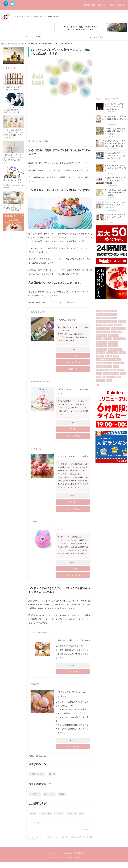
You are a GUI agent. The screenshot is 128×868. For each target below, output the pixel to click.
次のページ (85, 829)
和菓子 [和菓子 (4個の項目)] (116, 356)
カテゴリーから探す (32, 37)
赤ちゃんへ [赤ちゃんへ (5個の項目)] (101, 380)
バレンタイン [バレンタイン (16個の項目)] (101, 346)
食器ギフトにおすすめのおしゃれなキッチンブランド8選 (115, 168)
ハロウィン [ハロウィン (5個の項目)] (113, 342)
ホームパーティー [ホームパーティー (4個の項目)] (115, 349)
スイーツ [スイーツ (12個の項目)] (108, 339)
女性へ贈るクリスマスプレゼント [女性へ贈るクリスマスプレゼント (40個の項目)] (108, 359)
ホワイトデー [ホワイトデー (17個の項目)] (101, 349)
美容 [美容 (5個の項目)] (98, 377)
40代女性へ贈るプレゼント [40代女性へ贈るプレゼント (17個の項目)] (106, 314)
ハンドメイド (46, 813)
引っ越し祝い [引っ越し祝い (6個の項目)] (118, 363)
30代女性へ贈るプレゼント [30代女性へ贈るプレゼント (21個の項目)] (106, 311)
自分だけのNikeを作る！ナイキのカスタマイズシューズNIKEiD (115, 180)
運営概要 (81, 853)
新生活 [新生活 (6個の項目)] (113, 370)
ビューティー (12, 44)
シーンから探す (96, 37)
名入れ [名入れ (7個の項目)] (108, 356)
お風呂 (33, 813)
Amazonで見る (73, 362)
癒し (82, 813)
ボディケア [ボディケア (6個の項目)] (101, 353)
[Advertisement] (60, 118)
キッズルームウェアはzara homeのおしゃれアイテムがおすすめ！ (115, 205)
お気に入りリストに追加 (39, 141)
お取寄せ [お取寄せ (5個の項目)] (118, 325)
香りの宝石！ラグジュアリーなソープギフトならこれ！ (115, 217)
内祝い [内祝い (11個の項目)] (122, 353)
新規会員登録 (90, 5)
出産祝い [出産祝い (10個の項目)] (100, 356)
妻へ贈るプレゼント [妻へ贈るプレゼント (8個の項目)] (104, 363)
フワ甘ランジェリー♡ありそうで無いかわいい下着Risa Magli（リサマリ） (115, 143)
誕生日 (52, 774)
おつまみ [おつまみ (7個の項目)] (122, 321)
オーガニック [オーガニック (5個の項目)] (117, 332)
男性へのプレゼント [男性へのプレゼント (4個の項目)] (111, 373)
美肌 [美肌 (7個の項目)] (118, 377)
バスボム (59, 813)
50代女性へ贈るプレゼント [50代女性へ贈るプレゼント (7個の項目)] (106, 318)
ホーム (4, 44)
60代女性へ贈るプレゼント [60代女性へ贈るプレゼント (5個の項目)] (106, 321)
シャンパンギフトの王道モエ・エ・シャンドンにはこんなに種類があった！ (115, 107)
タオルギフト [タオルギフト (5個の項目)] (101, 342)
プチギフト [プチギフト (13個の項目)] (113, 346)
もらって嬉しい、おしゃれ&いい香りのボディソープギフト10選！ (115, 193)
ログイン (102, 5)
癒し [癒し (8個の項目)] (123, 373)
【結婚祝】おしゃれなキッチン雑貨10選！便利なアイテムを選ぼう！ (115, 131)
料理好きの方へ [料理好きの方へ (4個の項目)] (102, 370)
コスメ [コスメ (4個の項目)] (99, 339)
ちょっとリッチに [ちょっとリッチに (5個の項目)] (103, 328)
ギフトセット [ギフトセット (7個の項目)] (114, 335)
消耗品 (62, 794)
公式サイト (73, 369)
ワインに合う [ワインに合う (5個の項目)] (112, 353)
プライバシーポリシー (52, 853)
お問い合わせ (69, 853)
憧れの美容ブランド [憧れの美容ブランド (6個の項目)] (104, 366)
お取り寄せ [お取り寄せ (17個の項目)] (108, 325)
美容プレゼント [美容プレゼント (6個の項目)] (108, 377)
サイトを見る (73, 747)
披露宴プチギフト (38, 774)
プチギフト (72, 813)
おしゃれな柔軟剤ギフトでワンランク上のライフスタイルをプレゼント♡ (115, 156)
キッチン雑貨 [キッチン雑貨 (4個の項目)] (101, 335)
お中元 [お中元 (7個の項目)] (99, 325)
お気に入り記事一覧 (117, 5)
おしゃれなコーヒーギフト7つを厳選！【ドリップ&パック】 (115, 119)
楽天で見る (73, 356)
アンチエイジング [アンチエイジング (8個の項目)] (103, 332)
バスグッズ (22, 44)
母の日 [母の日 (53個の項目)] (121, 370)
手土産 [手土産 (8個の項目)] (116, 366)
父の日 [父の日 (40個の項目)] (99, 373)
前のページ (35, 823)
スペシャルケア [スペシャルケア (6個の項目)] (119, 339)
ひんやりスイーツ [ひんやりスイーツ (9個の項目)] (118, 328)
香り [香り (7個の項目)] (109, 380)
